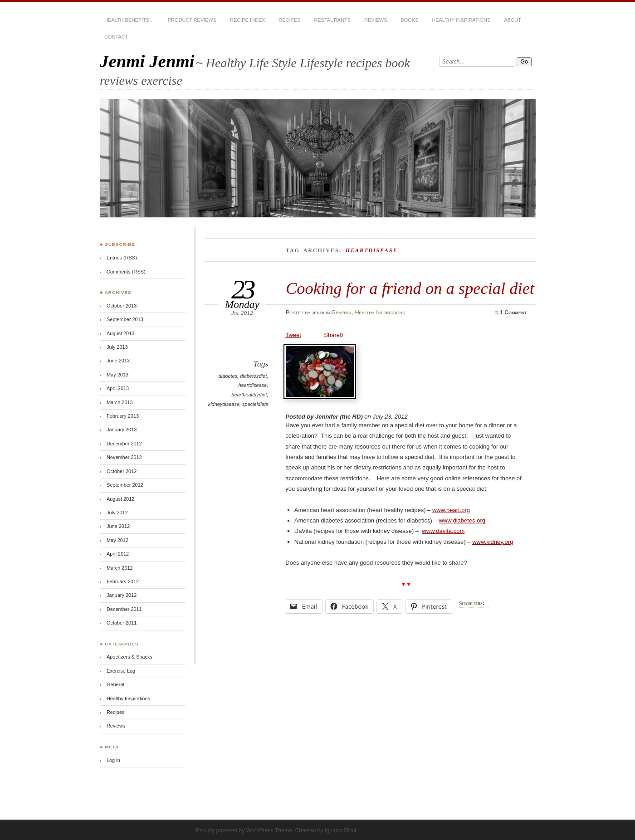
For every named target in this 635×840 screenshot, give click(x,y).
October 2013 (122, 306)
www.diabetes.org (462, 520)
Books (409, 20)
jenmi (318, 313)
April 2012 (118, 554)
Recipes (289, 20)
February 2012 (123, 581)
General (342, 313)
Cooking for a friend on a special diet (410, 288)
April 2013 (118, 388)
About (513, 20)
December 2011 (124, 609)
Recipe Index (247, 20)
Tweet (293, 335)
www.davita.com (443, 531)
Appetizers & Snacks (129, 657)
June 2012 (118, 526)
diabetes (228, 376)
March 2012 (120, 568)
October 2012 (122, 471)
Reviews (376, 20)
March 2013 (120, 402)
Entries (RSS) (122, 258)
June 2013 (118, 361)
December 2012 (124, 444)
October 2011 (122, 623)
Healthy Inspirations (461, 20)
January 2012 (122, 595)
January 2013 (122, 430)
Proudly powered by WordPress (235, 830)
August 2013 (120, 333)
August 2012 (120, 499)
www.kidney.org (493, 542)
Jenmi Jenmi (147, 61)
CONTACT (116, 37)
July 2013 (117, 347)
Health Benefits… (129, 20)
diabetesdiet (253, 376)
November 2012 (124, 457)
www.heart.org (451, 510)
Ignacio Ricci (340, 830)
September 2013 (125, 319)
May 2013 (117, 375)
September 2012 (125, 485)
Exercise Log (121, 671)
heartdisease (253, 385)
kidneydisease (224, 404)
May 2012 (117, 540)
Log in (113, 760)
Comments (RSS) (126, 272)
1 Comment (513, 313)
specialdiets (255, 404)
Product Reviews (192, 20)
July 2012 (117, 513)
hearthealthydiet (249, 395)
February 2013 (123, 416)
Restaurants (332, 20)
